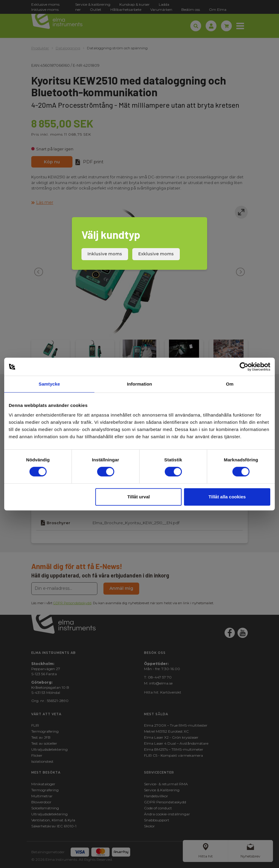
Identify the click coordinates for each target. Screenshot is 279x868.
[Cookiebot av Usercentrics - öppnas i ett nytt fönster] (244, 367)
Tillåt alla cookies (227, 497)
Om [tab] (230, 384)
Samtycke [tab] (49, 384)
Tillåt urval (138, 497)
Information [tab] (139, 384)
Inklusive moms (105, 254)
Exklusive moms (156, 254)
